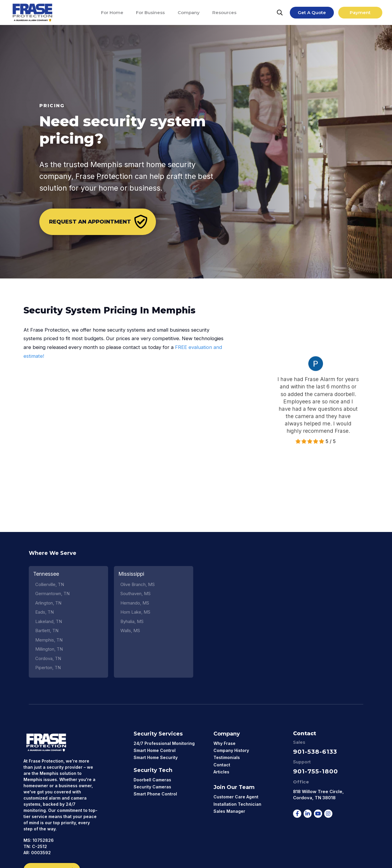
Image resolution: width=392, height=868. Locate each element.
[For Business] (150, 12)
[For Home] (112, 12)
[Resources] (224, 12)
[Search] (280, 12)
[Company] (189, 12)
